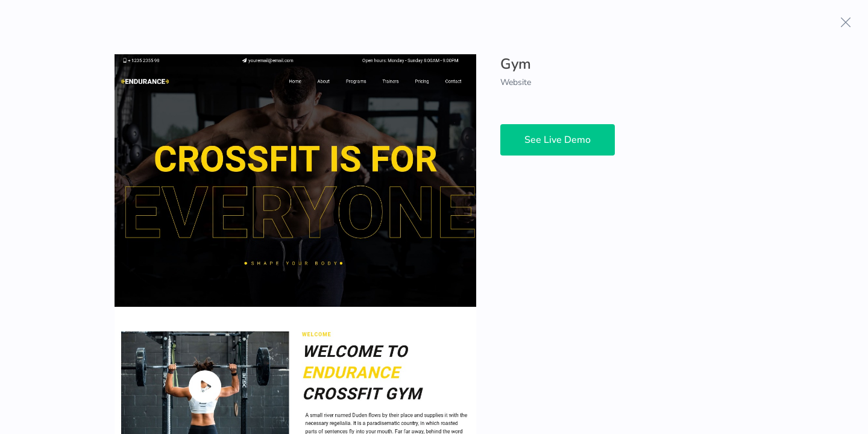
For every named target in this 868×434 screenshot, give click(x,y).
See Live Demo (558, 140)
